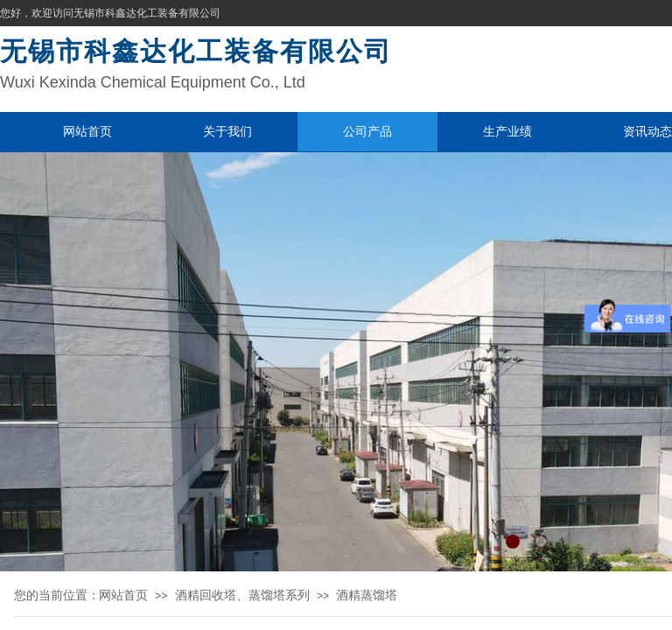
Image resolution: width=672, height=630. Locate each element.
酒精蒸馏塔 (367, 595)
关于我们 (227, 131)
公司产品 (367, 131)
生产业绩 (507, 131)
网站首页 (87, 131)
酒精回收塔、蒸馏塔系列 (242, 595)
